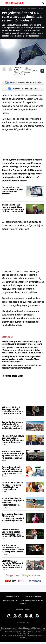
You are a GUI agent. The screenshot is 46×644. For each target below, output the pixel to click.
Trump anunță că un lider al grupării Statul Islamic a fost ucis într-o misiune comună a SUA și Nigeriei (13, 208)
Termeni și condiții (10, 600)
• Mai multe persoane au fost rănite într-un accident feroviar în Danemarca (21, 367)
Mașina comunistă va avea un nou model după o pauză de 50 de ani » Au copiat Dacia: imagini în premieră (13, 455)
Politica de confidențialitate (32, 600)
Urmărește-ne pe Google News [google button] (23, 89)
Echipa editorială (12, 597)
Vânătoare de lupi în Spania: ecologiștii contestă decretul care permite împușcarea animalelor (12, 410)
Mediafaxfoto (19, 74)
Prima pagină (7, 9)
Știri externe (17, 9)
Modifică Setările (23, 610)
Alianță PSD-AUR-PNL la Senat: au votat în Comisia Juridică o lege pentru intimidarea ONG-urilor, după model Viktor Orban (13, 439)
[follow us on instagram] (22, 581)
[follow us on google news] (13, 576)
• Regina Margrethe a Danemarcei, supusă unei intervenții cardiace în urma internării (22, 343)
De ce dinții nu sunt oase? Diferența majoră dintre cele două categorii (13, 191)
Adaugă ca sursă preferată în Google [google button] (23, 82)
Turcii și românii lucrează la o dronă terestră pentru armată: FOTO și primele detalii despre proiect (13, 549)
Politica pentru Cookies (32, 597)
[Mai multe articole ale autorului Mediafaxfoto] (10, 69)
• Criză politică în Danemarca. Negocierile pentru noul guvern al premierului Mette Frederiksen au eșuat (21, 359)
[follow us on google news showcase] (31, 576)
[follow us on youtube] (10, 581)
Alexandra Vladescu (22, 72)
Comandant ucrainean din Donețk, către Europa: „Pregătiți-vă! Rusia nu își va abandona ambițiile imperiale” (13, 425)
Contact (23, 604)
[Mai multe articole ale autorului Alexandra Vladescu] (4, 69)
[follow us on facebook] (35, 581)
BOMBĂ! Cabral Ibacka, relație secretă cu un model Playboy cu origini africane (13, 486)
